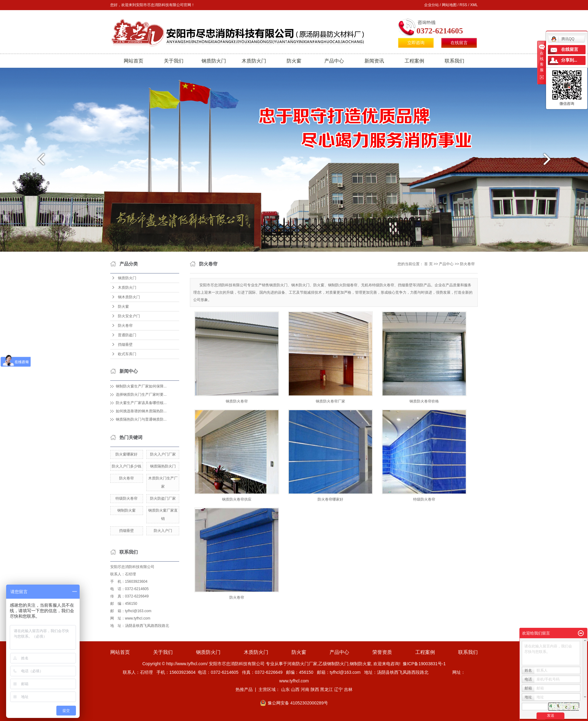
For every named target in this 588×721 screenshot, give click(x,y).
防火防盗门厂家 (163, 498)
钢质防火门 (214, 61)
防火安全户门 (129, 316)
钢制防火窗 (126, 510)
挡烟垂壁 (125, 345)
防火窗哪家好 (126, 454)
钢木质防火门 (129, 297)
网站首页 (134, 61)
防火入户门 (163, 531)
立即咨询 (416, 43)
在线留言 (459, 43)
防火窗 (294, 61)
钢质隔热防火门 (163, 466)
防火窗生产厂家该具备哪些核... (141, 403)
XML (474, 5)
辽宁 (338, 689)
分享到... (569, 60)
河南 (305, 689)
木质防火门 (254, 61)
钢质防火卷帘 (237, 401)
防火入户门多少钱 (126, 466)
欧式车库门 (127, 354)
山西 (295, 689)
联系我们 (454, 61)
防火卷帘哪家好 (330, 499)
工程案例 (414, 61)
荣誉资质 (382, 652)
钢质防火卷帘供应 (237, 499)
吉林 (348, 689)
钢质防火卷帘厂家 (330, 401)
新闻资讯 (374, 61)
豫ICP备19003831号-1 (424, 664)
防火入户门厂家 (163, 454)
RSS (464, 5)
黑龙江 (326, 689)
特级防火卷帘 (126, 498)
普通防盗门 (127, 335)
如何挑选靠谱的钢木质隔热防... (141, 411)
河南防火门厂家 (302, 664)
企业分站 (432, 5)
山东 (285, 689)
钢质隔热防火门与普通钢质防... (141, 419)
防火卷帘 (125, 326)
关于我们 (174, 61)
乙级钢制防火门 (334, 664)
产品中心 (334, 61)
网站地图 (449, 5)
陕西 (315, 689)
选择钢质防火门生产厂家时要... (141, 395)
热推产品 (244, 689)
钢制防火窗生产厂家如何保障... (141, 386)
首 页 (428, 264)
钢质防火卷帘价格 (424, 401)
